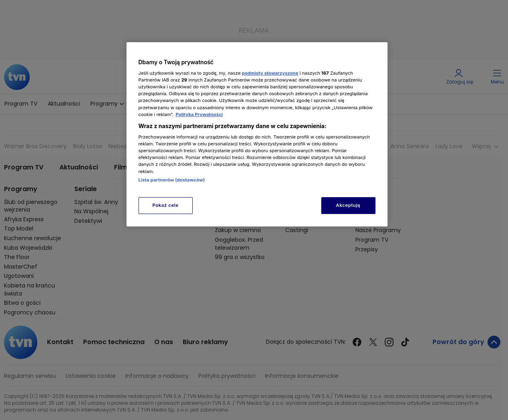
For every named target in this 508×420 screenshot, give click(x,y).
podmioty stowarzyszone (270, 73)
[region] (257, 134)
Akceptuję (348, 205)
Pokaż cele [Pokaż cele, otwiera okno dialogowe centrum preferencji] (165, 205)
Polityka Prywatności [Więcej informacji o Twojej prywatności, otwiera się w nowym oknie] (199, 114)
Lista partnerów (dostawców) (172, 180)
